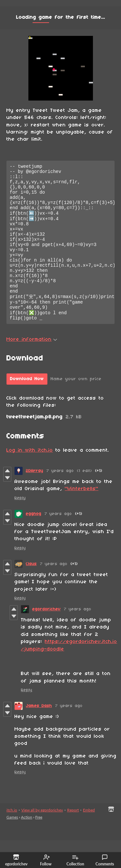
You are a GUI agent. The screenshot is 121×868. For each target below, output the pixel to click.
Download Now (27, 407)
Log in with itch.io (30, 478)
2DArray (35, 499)
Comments (105, 860)
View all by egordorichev (42, 838)
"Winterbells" (82, 517)
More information (32, 367)
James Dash (39, 734)
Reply (20, 526)
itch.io (12, 838)
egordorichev (46, 637)
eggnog (34, 542)
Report (73, 838)
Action (27, 845)
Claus (31, 592)
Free (39, 845)
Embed (89, 838)
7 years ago (60, 499)
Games (12, 845)
